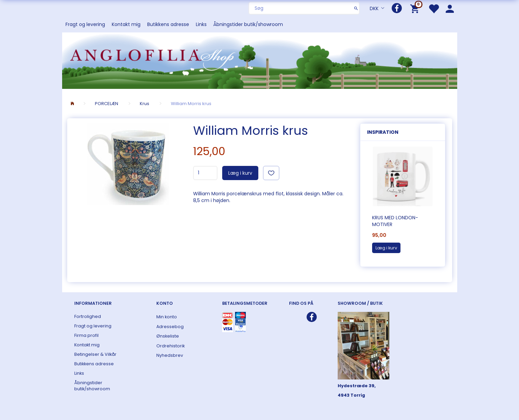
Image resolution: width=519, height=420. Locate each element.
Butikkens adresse (168, 24)
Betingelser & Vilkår (95, 354)
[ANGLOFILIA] (260, 60)
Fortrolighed (88, 316)
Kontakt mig (126, 24)
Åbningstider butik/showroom (248, 24)
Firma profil (86, 335)
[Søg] (356, 8)
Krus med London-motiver (395, 221)
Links (201, 24)
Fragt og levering (85, 24)
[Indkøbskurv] (416, 8)
